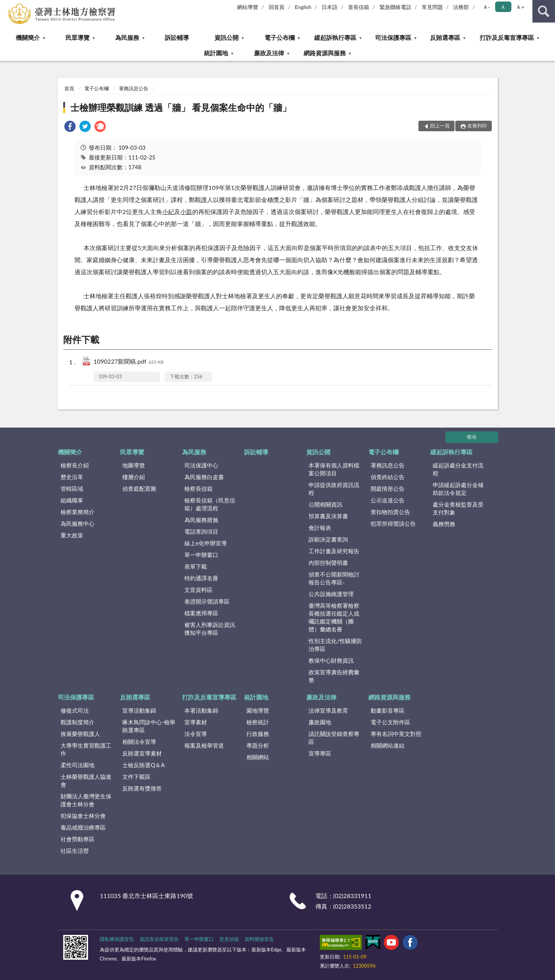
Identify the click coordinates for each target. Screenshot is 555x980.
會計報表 (320, 528)
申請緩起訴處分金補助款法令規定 (458, 489)
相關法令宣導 (139, 742)
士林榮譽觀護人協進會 (86, 781)
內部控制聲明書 (328, 563)
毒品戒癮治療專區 (83, 827)
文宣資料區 (198, 590)
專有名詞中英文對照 (396, 734)
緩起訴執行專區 (335, 37)
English (303, 7)
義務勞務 (444, 524)
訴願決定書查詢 (328, 539)
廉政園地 (320, 722)
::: (6, 6)
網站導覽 (248, 7)
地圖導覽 (134, 465)
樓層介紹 (134, 477)
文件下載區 (136, 777)
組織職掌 (72, 500)
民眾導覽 (78, 37)
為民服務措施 (201, 520)
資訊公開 (227, 37)
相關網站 (258, 757)
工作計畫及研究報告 (334, 551)
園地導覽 (258, 710)
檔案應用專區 (201, 613)
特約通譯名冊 (201, 578)
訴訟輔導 (177, 37)
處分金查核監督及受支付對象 (458, 508)
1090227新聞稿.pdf (129, 362)
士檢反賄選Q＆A (143, 765)
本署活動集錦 (201, 710)
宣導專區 (320, 753)
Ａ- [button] (486, 7)
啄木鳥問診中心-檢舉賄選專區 (149, 726)
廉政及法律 (269, 53)
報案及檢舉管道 (204, 745)
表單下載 (196, 566)
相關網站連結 (388, 745)
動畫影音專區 (388, 710)
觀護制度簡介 (78, 722)
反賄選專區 (445, 37)
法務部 (461, 7)
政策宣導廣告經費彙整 (334, 676)
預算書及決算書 (328, 516)
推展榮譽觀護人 (80, 734)
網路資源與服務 (325, 53)
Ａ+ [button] (520, 7)
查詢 (544, 11)
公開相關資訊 (325, 504)
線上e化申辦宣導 (206, 543)
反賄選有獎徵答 (142, 788)
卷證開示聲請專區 (207, 601)
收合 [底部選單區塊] (472, 437)
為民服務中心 (78, 523)
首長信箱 (359, 7)
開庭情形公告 (388, 488)
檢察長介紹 (75, 465)
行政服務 (258, 734)
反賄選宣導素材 (142, 753)
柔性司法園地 (78, 765)
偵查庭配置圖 (139, 488)
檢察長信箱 (198, 488)
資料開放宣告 (259, 939)
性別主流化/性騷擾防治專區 (335, 645)
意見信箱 (229, 939)
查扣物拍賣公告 (390, 512)
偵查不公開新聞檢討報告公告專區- (334, 578)
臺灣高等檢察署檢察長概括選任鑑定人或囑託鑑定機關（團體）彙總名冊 (334, 617)
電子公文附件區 (390, 722)
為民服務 (127, 37)
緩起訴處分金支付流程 (458, 469)
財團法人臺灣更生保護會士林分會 (86, 800)
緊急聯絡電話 (395, 7)
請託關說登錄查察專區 (334, 738)
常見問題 (432, 7)
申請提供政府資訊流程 (334, 489)
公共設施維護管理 (331, 594)
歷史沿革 (72, 477)
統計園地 (216, 53)
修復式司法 (75, 710)
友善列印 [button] (477, 126)
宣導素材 (196, 722)
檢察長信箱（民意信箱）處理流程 (210, 504)
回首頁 (277, 7)
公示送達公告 (388, 500)
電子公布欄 (280, 37)
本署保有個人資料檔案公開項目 (334, 469)
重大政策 (72, 535)
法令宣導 (196, 734)
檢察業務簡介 (78, 512)
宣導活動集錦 (139, 710)
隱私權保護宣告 (117, 939)
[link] (70, 127)
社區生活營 (75, 851)
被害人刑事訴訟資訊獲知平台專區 (210, 629)
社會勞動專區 (78, 839)
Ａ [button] (503, 7)
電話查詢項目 (201, 531)
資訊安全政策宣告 (159, 939)
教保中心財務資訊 (331, 660)
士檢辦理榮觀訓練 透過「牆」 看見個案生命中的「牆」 (181, 107)
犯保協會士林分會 (83, 816)
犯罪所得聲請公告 (393, 523)
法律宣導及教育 (328, 710)
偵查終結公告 (388, 477)
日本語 (330, 7)
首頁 (69, 88)
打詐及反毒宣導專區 (507, 37)
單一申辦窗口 (201, 555)
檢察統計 (258, 722)
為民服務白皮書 (204, 477)
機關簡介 (28, 37)
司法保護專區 (393, 37)
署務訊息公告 (134, 88)
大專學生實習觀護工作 (86, 749)
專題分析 (258, 745)
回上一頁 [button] (440, 126)
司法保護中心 (201, 465)
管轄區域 (72, 488)
